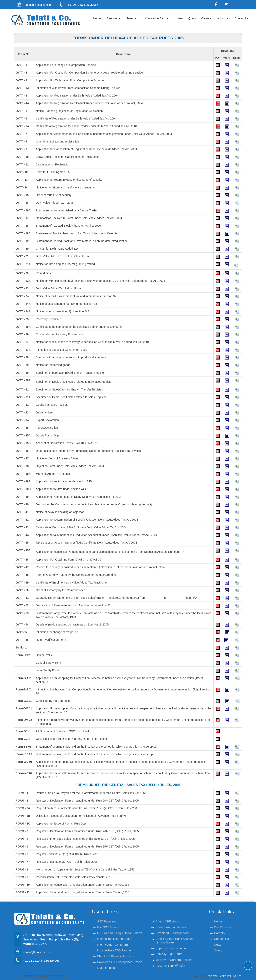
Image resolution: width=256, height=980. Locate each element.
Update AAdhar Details (171, 920)
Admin (223, 18)
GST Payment (106, 914)
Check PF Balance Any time (116, 949)
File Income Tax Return (112, 937)
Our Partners (223, 920)
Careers (206, 18)
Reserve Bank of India (170, 958)
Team (131, 18)
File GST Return (108, 920)
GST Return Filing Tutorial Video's (120, 926)
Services (114, 18)
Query (192, 18)
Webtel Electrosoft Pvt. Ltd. (225, 976)
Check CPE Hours (168, 914)
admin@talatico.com (39, 5)
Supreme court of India (171, 941)
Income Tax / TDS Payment (115, 943)
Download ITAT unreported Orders (120, 955)
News (180, 18)
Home (97, 18)
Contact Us (241, 18)
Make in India (106, 961)
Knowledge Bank (157, 18)
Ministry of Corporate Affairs (174, 953)
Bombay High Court (169, 947)
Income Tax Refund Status (115, 932)
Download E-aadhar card (172, 926)
